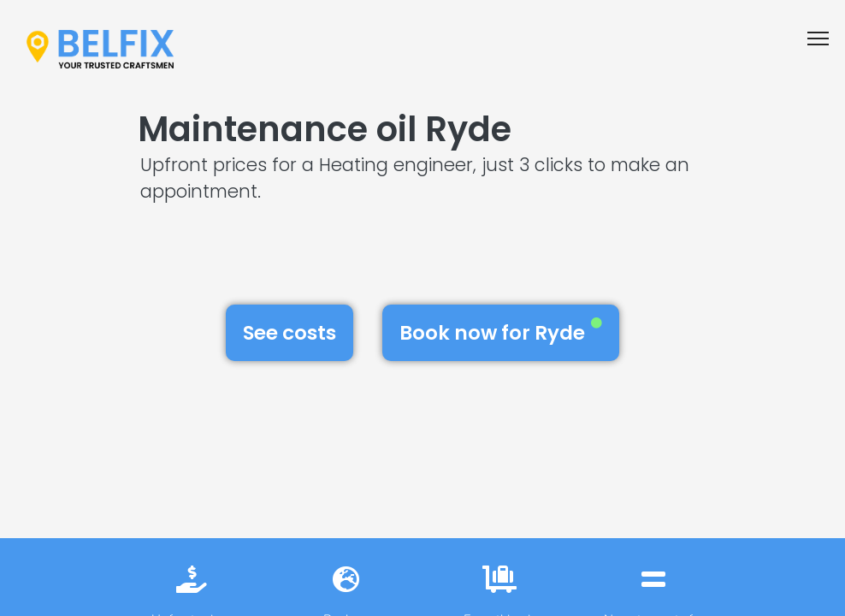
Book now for (501, 332)
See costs (290, 333)
